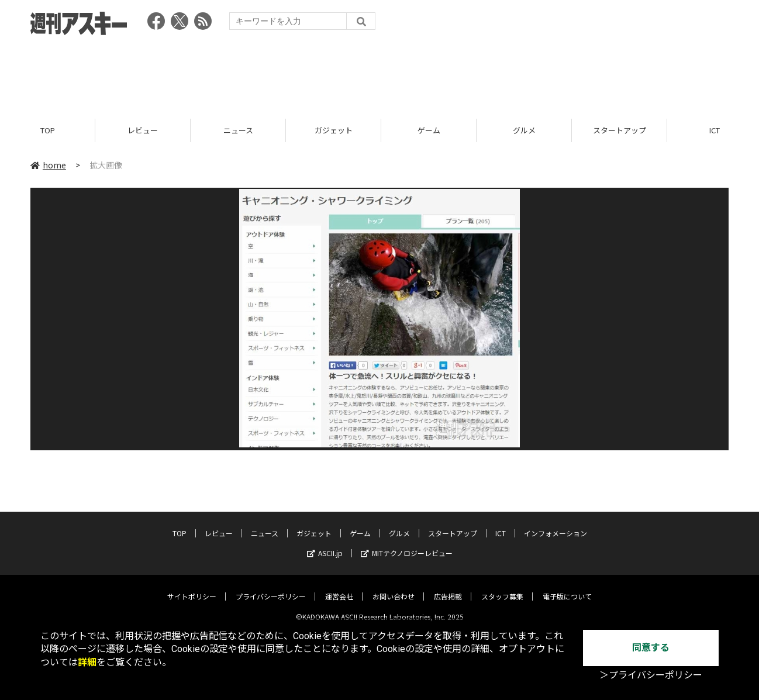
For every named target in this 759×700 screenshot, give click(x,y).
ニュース (238, 130)
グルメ (524, 130)
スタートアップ (620, 130)
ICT (501, 524)
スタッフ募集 (502, 587)
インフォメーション (556, 524)
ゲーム (429, 130)
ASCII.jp (325, 544)
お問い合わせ (394, 587)
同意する (651, 648)
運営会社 (339, 587)
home (48, 165)
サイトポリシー (192, 587)
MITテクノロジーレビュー (407, 544)
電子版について (567, 587)
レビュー (143, 130)
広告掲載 (448, 587)
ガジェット (334, 130)
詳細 (87, 662)
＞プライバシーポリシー (651, 675)
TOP (48, 130)
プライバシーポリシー (271, 587)
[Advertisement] (379, 73)
